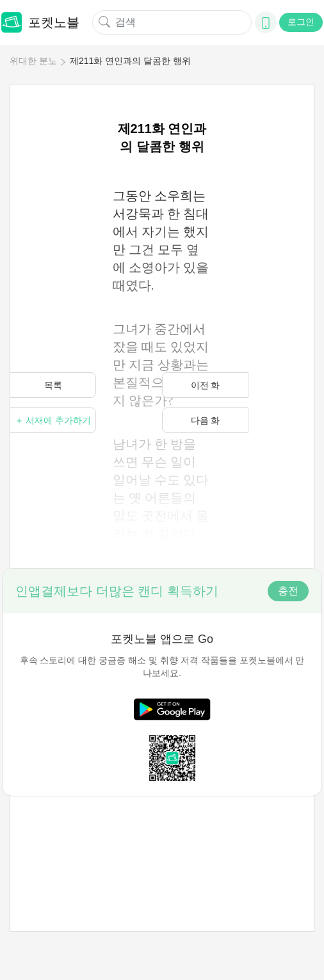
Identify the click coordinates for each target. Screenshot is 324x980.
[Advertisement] (162, 836)
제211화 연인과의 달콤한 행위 (130, 61)
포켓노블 (40, 22)
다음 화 (206, 420)
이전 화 (206, 385)
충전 (288, 591)
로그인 (301, 22)
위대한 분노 (33, 61)
